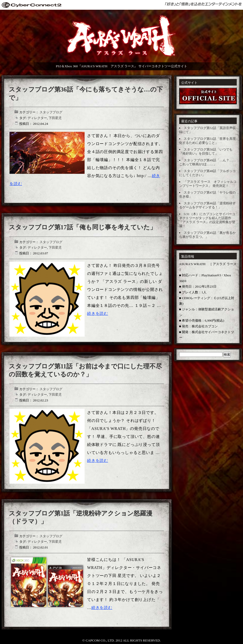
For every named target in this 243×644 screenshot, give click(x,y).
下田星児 (55, 118)
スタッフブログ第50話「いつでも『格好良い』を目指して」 (206, 151)
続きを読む (98, 313)
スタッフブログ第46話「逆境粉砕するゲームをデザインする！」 (208, 205)
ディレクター (37, 118)
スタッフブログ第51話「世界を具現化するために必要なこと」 (208, 141)
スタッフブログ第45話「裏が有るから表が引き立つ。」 (208, 235)
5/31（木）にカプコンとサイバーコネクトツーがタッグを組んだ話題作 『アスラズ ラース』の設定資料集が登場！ (207, 220)
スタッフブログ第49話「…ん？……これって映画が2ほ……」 (208, 162)
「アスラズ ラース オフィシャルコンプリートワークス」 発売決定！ (208, 184)
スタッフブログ (51, 112)
